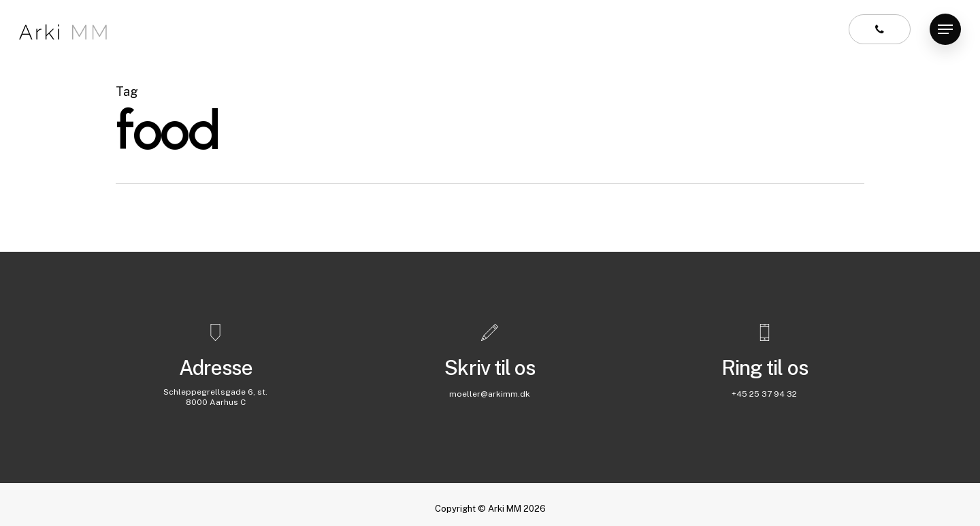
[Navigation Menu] (945, 30)
